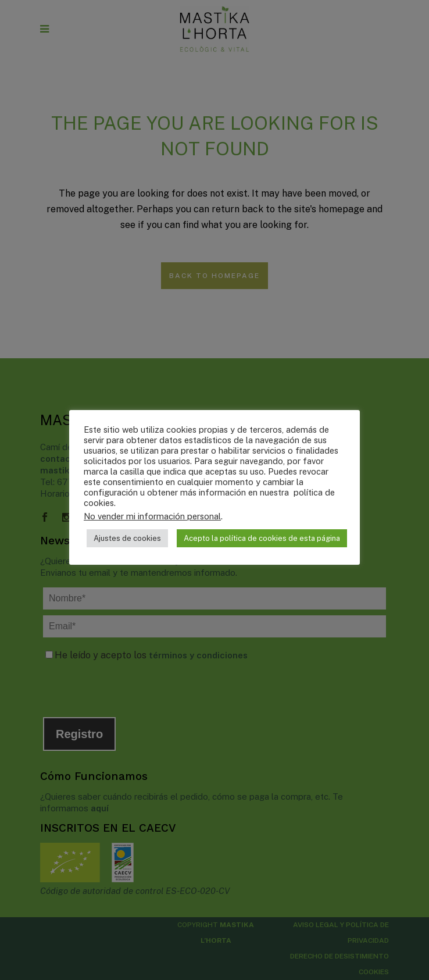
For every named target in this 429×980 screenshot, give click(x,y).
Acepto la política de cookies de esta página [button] (262, 538)
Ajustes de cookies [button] (127, 538)
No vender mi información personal (152, 516)
